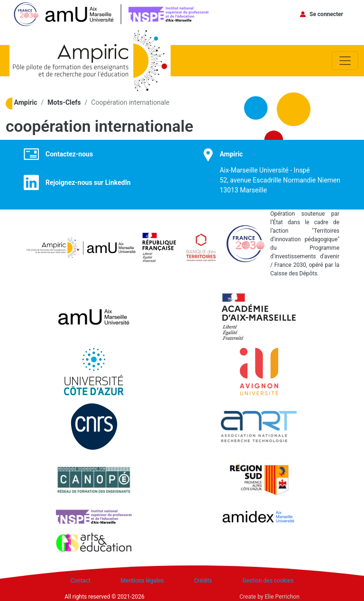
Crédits (203, 581)
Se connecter (326, 14)
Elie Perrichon (282, 597)
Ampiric (26, 102)
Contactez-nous (69, 154)
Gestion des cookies (268, 581)
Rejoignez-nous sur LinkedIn (88, 182)
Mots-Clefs (64, 102)
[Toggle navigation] (345, 61)
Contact (81, 581)
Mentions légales (142, 581)
